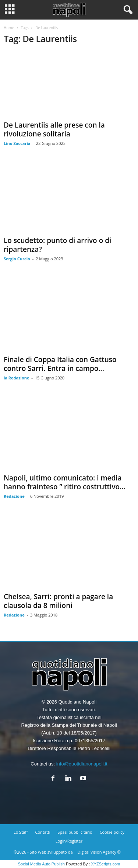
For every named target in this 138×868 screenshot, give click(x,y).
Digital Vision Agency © (99, 852)
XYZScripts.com (105, 864)
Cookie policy (112, 832)
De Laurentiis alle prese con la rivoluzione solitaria (54, 129)
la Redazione (17, 378)
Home (9, 28)
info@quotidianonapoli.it (82, 764)
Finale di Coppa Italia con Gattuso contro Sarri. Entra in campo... (60, 364)
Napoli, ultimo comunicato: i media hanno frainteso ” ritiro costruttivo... (65, 482)
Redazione (14, 496)
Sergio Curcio (17, 259)
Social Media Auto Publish (41, 864)
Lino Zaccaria (17, 143)
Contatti (43, 832)
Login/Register (69, 841)
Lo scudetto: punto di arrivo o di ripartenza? (57, 245)
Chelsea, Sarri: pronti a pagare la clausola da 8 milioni (58, 601)
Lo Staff (21, 832)
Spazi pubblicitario (75, 832)
